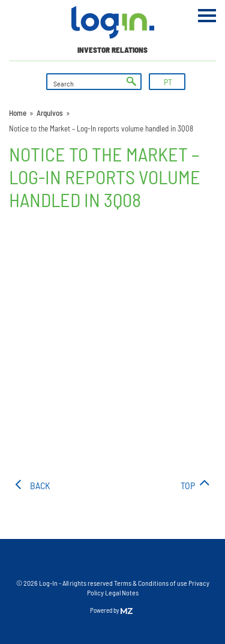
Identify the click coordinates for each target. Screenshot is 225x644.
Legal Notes (122, 592)
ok (131, 82)
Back (40, 485)
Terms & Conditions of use (151, 583)
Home (18, 113)
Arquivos (50, 113)
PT (168, 82)
